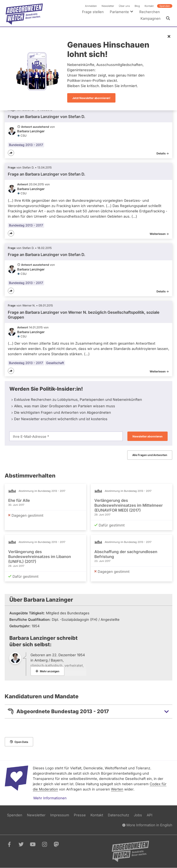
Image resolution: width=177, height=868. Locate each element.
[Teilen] (11, 153)
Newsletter (108, 6)
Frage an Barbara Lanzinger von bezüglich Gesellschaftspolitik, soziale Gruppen (84, 315)
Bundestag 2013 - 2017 (26, 145)
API (150, 815)
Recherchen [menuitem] (150, 12)
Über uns (124, 6)
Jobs (138, 815)
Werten (117, 789)
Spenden (165, 6)
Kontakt (149, 6)
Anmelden (91, 6)
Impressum (60, 815)
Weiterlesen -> (159, 234)
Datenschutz (118, 815)
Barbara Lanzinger (31, 131)
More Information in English (147, 825)
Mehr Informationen (50, 798)
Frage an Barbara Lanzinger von (46, 117)
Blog (137, 6)
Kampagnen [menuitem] (151, 18)
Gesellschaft (55, 363)
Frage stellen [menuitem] (93, 12)
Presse (80, 815)
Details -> (163, 153)
